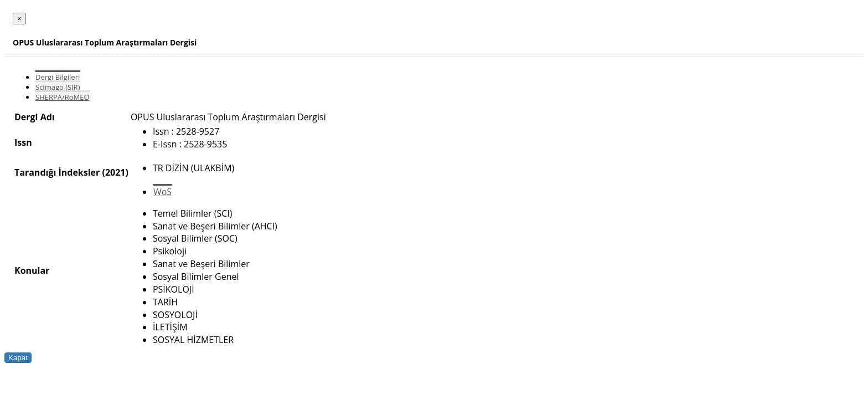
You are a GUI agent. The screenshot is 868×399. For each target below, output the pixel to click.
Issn (23, 142)
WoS (162, 192)
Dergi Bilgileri (58, 77)
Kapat (18, 358)
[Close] (19, 19)
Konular (32, 270)
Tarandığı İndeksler (57, 172)
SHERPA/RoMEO (63, 97)
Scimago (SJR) (58, 87)
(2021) (115, 172)
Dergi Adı (35, 117)
